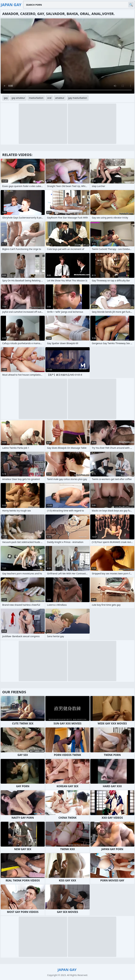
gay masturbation (78, 98)
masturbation (36, 98)
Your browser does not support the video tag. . (67, 56)
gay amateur (18, 98)
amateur (60, 98)
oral (49, 98)
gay (6, 98)
